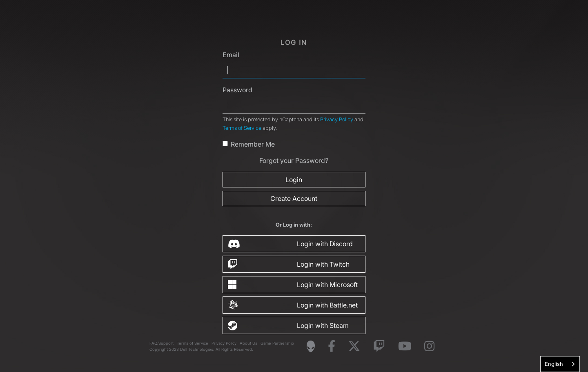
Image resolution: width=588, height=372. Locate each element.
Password (237, 90)
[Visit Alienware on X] (354, 346)
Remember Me (253, 144)
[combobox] (560, 364)
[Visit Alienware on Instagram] (429, 346)
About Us (248, 343)
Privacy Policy (337, 119)
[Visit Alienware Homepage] (311, 346)
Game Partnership (277, 343)
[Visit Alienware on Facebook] (332, 346)
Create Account (294, 198)
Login (294, 180)
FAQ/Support (161, 343)
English (554, 364)
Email (231, 55)
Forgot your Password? (294, 160)
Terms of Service (242, 128)
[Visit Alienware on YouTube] (405, 346)
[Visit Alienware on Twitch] (379, 346)
